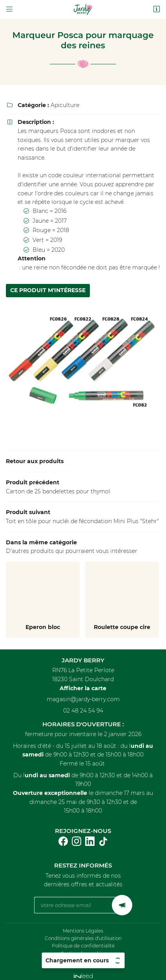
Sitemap (83, 956)
